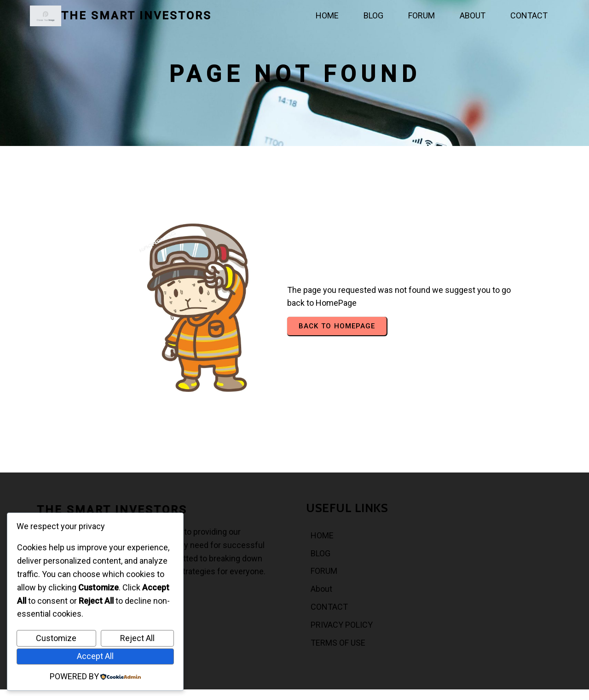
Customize (56, 638)
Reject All (137, 638)
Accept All (95, 656)
